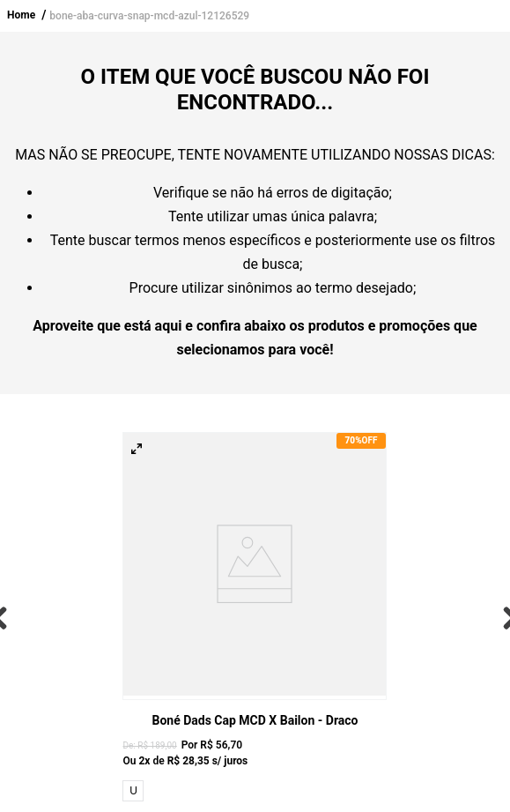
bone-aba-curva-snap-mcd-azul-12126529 (149, 16)
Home (21, 15)
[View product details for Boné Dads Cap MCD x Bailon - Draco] (255, 618)
